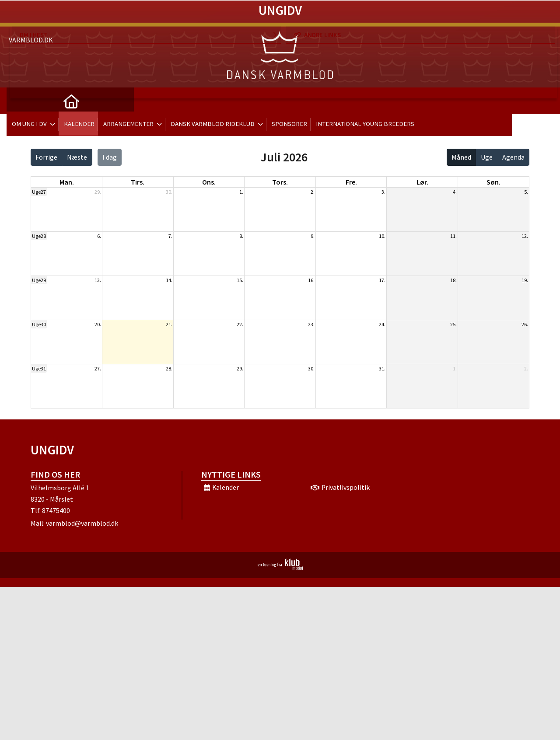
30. (169, 192)
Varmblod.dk (31, 17)
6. (99, 236)
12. (525, 236)
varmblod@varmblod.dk (82, 523)
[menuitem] (20, 101)
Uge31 (39, 368)
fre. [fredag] (351, 182)
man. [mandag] (67, 182)
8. (241, 236)
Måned (461, 157)
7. (170, 236)
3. (383, 192)
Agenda (513, 157)
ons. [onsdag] (209, 182)
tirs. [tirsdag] (138, 182)
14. (169, 280)
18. (453, 280)
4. (455, 192)
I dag (110, 157)
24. (382, 324)
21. (169, 324)
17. (382, 280)
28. (169, 368)
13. (98, 280)
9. (313, 236)
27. (98, 368)
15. (240, 280)
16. (311, 280)
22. (240, 324)
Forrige (46, 157)
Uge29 (39, 280)
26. (525, 324)
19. (525, 280)
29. (98, 192)
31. (382, 368)
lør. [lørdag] (422, 182)
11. (453, 236)
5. (526, 192)
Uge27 (39, 192)
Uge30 (39, 324)
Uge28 (39, 236)
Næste (77, 157)
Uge (487, 157)
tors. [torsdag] (280, 182)
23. (311, 324)
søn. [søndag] (493, 182)
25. (453, 324)
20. (98, 324)
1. (241, 192)
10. (382, 236)
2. (313, 192)
